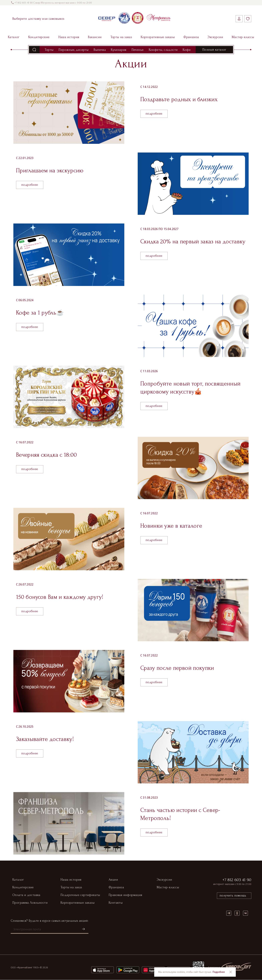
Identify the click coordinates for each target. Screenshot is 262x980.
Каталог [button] (18, 880)
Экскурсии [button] (165, 880)
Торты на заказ (121, 37)
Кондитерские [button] (23, 887)
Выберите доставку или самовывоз (38, 19)
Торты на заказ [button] (71, 887)
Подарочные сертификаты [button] (80, 895)
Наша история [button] (71, 880)
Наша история (69, 37)
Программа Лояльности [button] (30, 903)
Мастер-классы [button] (168, 887)
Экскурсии (215, 37)
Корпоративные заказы (158, 37)
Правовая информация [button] (125, 895)
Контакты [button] (116, 903)
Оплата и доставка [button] (26, 895)
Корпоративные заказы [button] (78, 903)
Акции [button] (113, 880)
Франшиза (191, 37)
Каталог (14, 37)
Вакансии (95, 37)
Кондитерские (39, 37)
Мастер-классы (243, 37)
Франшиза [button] (116, 887)
